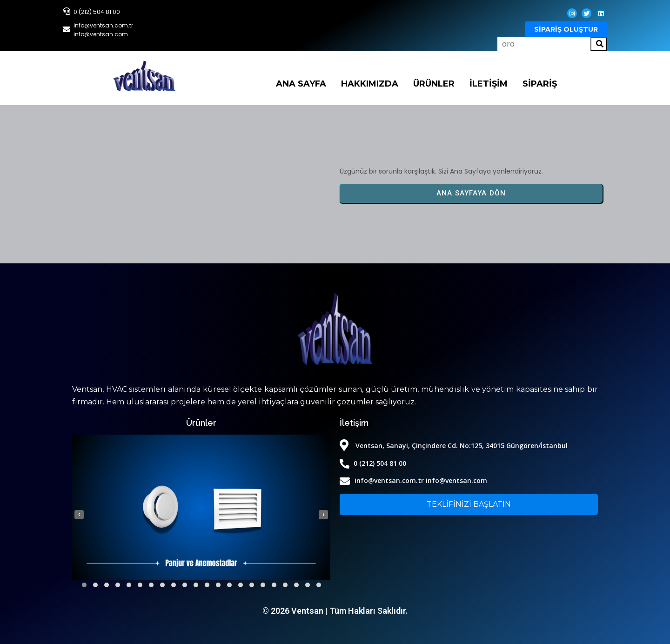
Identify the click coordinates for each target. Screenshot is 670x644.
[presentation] (79, 515)
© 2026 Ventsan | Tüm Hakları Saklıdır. (335, 611)
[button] (84, 585)
